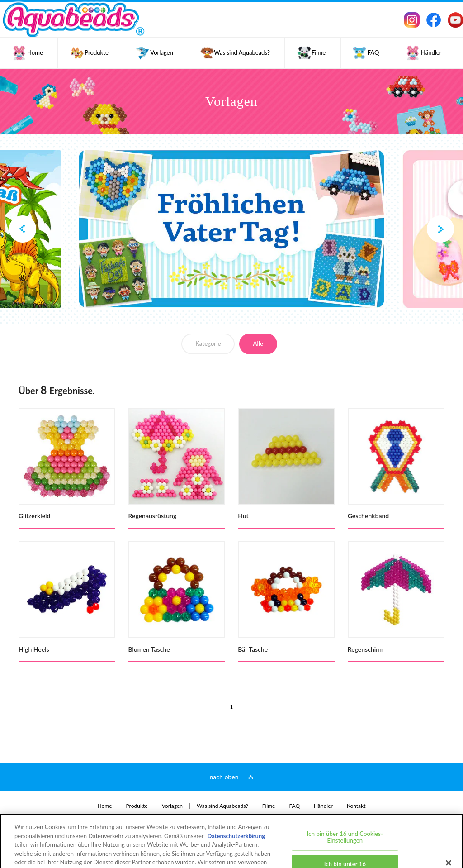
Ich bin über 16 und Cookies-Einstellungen (345, 801)
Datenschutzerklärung (236, 800)
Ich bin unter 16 (345, 828)
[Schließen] (449, 827)
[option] (231, 229)
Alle (258, 343)
